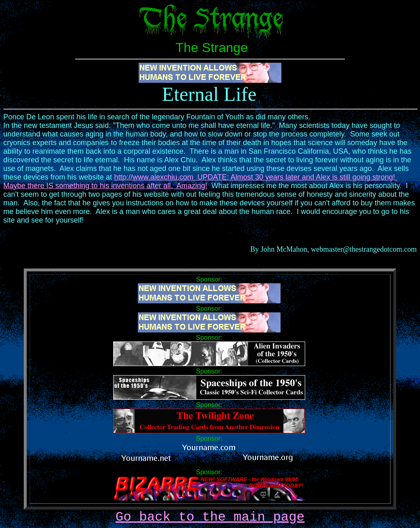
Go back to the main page (210, 517)
